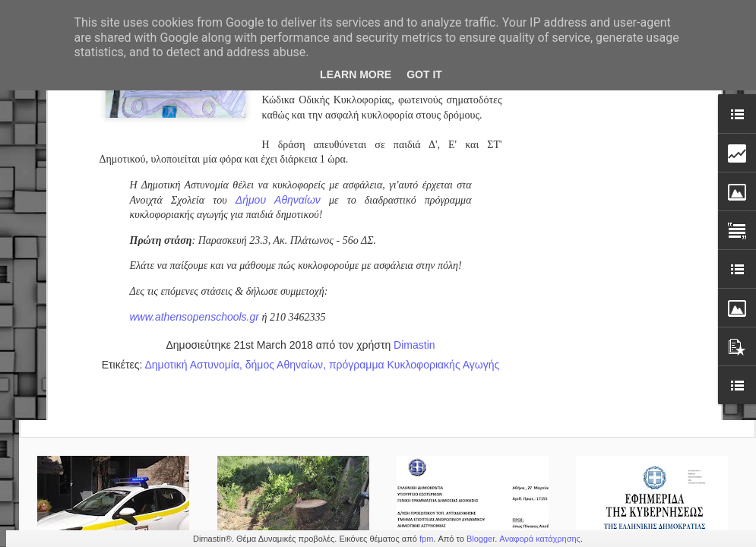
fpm (426, 539)
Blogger (481, 539)
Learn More (356, 74)
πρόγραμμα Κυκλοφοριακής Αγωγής (414, 119)
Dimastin (414, 100)
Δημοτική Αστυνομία (192, 119)
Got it (424, 74)
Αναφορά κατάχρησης (540, 539)
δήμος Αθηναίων (284, 119)
